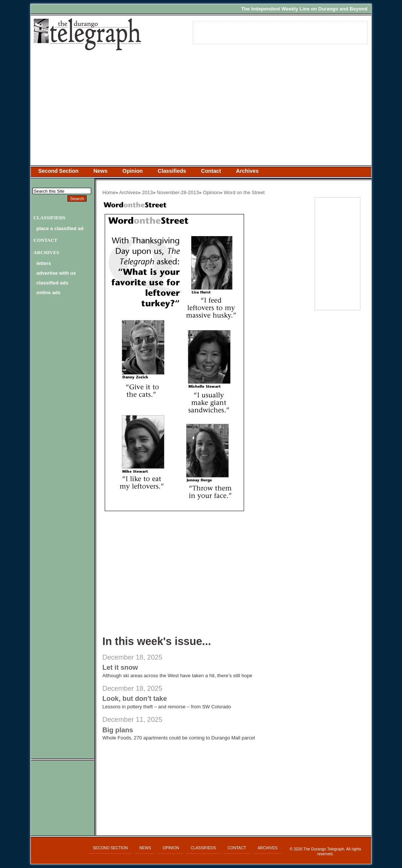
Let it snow (120, 667)
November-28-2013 (178, 192)
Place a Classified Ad (60, 228)
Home (109, 192)
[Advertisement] (201, 109)
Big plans (118, 730)
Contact (211, 171)
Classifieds (172, 171)
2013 (148, 192)
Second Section (58, 171)
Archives (247, 171)
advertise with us (56, 273)
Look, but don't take (135, 699)
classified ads (52, 283)
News (100, 171)
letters (44, 263)
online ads (48, 293)
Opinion (133, 171)
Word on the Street (244, 192)
